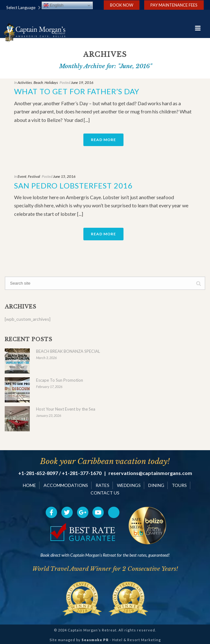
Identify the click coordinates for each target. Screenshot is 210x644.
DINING (156, 485)
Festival (34, 176)
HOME (29, 485)
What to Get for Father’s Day (77, 91)
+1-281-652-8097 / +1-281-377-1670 (60, 473)
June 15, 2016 (64, 176)
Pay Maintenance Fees (174, 5)
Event (22, 176)
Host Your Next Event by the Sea (66, 409)
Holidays (51, 82)
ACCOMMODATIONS (66, 485)
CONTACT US (105, 493)
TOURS (179, 485)
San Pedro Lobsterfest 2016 (73, 186)
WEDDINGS (129, 485)
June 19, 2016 (82, 82)
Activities (25, 82)
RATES (102, 485)
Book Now (122, 5)
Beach (38, 82)
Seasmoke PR (95, 640)
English (53, 5)
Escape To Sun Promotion (60, 380)
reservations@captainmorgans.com (150, 473)
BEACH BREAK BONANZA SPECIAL (68, 351)
